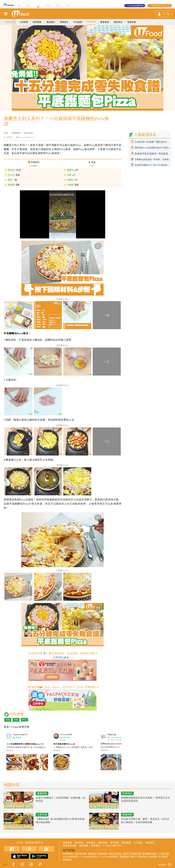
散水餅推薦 (81, 854)
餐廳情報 (42, 793)
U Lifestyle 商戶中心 (136, 6)
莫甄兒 (10, 137)
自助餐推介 (69, 854)
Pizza (24, 720)
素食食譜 (105, 22)
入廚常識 (24, 22)
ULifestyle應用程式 (109, 857)
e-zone (68, 5)
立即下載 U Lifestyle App (161, 6)
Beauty (48, 5)
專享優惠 (96, 846)
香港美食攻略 (70, 846)
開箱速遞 (103, 843)
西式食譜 (91, 22)
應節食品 (118, 22)
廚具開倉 (37, 22)
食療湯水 (64, 22)
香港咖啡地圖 (149, 854)
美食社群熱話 (115, 854)
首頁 (6, 133)
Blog (58, 5)
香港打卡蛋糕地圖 (132, 854)
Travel (28, 5)
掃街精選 (115, 843)
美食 (8, 720)
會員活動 (84, 846)
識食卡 (133, 857)
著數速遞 (67, 843)
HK (19, 5)
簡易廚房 (9, 22)
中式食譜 (78, 22)
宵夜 (16, 720)
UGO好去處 (163, 854)
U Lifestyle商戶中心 (112, 846)
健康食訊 (91, 843)
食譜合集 (132, 22)
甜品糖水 (51, 22)
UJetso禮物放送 (71, 857)
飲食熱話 (127, 793)
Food (38, 5)
